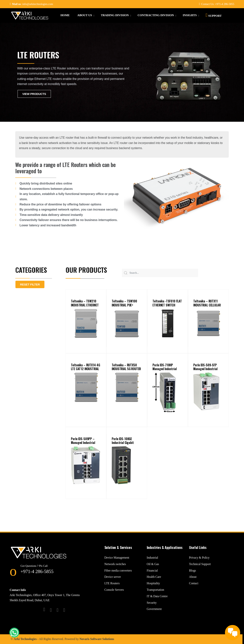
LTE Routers (112, 583)
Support (213, 15)
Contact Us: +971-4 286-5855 (216, 4)
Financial (152, 570)
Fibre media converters (118, 570)
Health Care (154, 577)
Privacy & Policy (199, 558)
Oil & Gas (153, 564)
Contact (194, 583)
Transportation (155, 590)
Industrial (152, 558)
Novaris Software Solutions (97, 639)
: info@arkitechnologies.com (31, 4)
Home (65, 15)
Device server (113, 577)
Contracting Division (156, 15)
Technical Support (200, 564)
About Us (85, 15)
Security (152, 603)
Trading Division (115, 15)
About (193, 577)
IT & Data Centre (157, 596)
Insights (190, 15)
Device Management (117, 558)
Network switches (115, 564)
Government (154, 609)
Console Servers (114, 590)
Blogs (193, 570)
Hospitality (153, 583)
